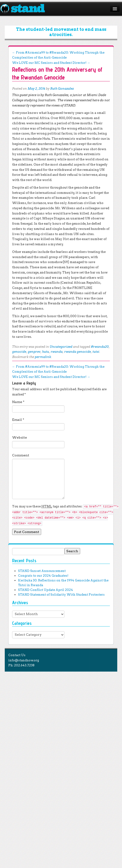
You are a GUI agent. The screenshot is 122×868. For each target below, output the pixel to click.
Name (18, 402)
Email (18, 420)
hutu (46, 352)
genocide (19, 352)
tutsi (96, 352)
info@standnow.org (24, 660)
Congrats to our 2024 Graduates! (43, 576)
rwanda (57, 352)
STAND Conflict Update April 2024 (46, 590)
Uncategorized (61, 347)
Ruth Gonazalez (62, 89)
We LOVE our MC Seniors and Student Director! (51, 63)
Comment (21, 455)
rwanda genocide (78, 352)
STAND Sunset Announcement (42, 571)
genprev (34, 352)
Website (20, 437)
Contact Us (17, 655)
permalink (43, 357)
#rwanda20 (100, 347)
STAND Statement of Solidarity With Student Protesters (61, 595)
